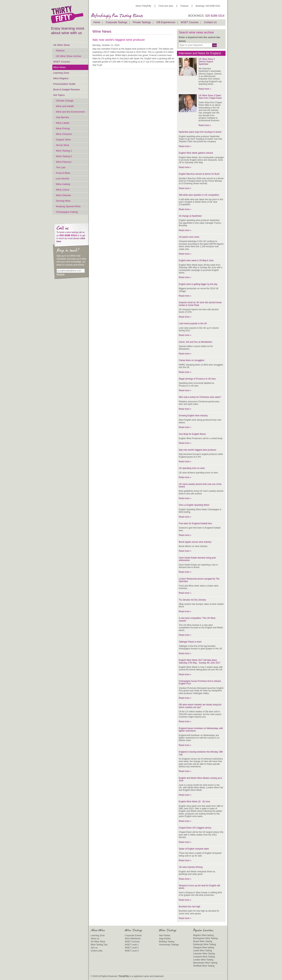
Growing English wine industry (193, 416)
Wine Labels (63, 123)
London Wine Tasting (203, 960)
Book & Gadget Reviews (66, 89)
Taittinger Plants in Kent (190, 642)
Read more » (205, 89)
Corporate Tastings (116, 22)
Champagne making (67, 212)
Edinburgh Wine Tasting (205, 944)
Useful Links (96, 951)
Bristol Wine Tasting (203, 941)
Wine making (63, 184)
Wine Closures (64, 134)
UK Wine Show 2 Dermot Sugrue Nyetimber (207, 62)
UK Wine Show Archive (69, 56)
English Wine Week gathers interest (196, 153)
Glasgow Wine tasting (204, 948)
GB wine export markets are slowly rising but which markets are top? (200, 706)
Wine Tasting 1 (64, 151)
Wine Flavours (64, 162)
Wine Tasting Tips (99, 945)
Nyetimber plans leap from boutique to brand (200, 132)
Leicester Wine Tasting (204, 954)
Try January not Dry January (192, 600)
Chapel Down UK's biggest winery (195, 828)
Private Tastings (142, 22)
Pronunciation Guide (64, 84)
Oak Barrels (62, 117)
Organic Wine (63, 140)
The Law (61, 167)
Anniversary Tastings (169, 945)
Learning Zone (61, 73)
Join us (94, 948)
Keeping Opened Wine (68, 206)
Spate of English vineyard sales (194, 849)
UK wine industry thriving (191, 867)
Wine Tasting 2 (64, 156)
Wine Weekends (133, 939)
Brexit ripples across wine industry (195, 542)
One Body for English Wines (192, 434)
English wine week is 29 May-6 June (196, 260)
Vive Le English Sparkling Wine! (194, 505)
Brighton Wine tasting (203, 935)
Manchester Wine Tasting (205, 963)
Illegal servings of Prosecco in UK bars (197, 379)
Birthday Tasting (167, 942)
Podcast (184, 6)
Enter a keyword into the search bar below (199, 39)
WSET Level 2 (132, 948)
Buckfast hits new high (189, 907)
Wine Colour (63, 190)
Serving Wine (63, 201)
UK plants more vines (189, 237)
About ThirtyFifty (143, 6)
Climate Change (65, 101)
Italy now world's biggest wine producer (197, 450)
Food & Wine (63, 173)
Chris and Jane (166, 6)
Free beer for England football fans (195, 523)
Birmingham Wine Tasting (205, 938)
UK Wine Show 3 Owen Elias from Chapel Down (210, 97)
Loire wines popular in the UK (193, 323)
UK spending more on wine (192, 468)
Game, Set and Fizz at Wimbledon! (195, 342)
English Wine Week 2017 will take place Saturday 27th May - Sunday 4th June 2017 (200, 661)
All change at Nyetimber (190, 216)
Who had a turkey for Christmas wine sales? (200, 397)
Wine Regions (61, 78)
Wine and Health (65, 106)
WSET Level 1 (132, 945)
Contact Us (210, 22)
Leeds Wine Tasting (203, 951)
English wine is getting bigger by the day (198, 284)
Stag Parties (165, 939)
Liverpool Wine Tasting (204, 957)
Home (97, 22)
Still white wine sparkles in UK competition (199, 195)
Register (61, 274)
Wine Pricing (63, 128)
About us (95, 939)
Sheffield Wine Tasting (204, 966)
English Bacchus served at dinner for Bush (199, 174)
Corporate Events (133, 935)
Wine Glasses (63, 195)
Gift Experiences (166, 22)
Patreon (60, 51)
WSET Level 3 (132, 951)
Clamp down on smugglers (192, 360)
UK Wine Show (61, 45)
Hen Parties (165, 935)
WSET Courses (62, 62)
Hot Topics (59, 95)
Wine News (59, 67)
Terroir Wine (62, 145)
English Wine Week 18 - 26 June (194, 802)
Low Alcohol (62, 179)
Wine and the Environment (70, 112)
